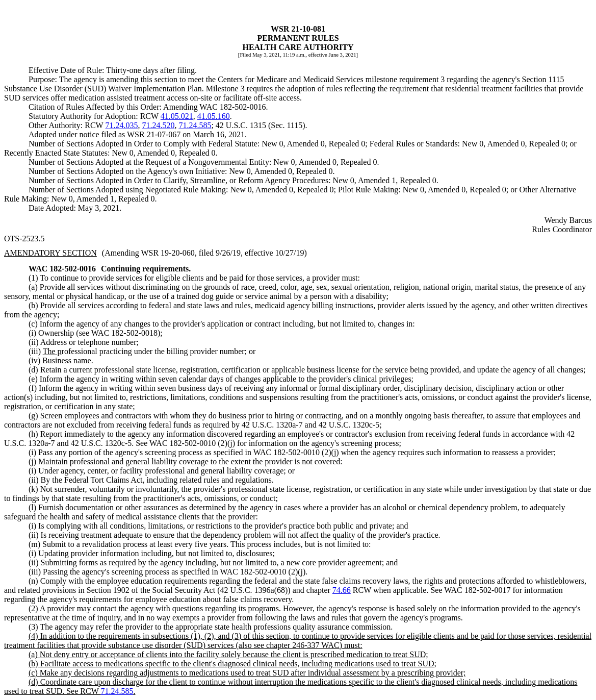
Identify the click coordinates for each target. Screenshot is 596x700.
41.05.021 (177, 116)
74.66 (342, 590)
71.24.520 (158, 125)
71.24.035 (121, 125)
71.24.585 (195, 125)
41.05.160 (214, 116)
